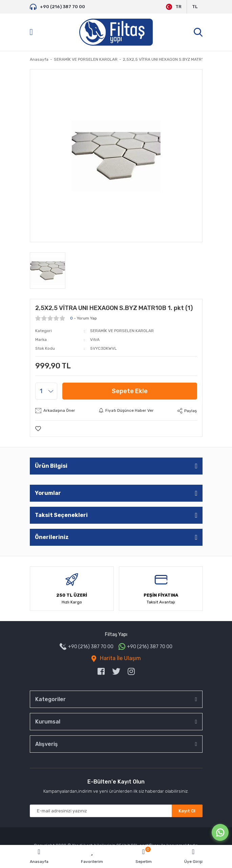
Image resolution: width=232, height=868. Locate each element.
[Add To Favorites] (38, 429)
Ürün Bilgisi (51, 466)
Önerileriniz (52, 537)
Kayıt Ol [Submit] (187, 811)
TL (195, 7)
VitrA (95, 340)
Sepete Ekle (130, 391)
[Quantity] (46, 391)
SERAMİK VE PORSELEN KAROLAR (122, 331)
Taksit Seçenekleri (61, 515)
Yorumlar (48, 493)
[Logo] (116, 32)
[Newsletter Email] (116, 811)
